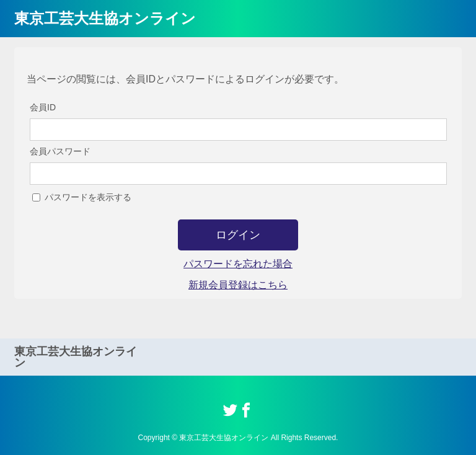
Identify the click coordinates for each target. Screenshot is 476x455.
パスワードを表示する (88, 197)
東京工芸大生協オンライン (105, 18)
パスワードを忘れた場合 (238, 264)
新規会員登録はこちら (238, 285)
